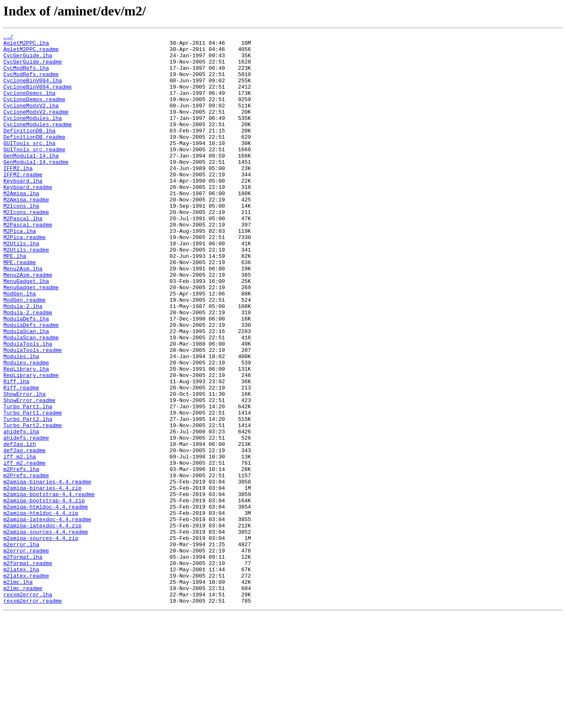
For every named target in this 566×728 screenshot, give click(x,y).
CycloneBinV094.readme (38, 98)
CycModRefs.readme (31, 83)
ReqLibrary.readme (31, 444)
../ (8, 38)
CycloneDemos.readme (34, 113)
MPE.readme (20, 308)
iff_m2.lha (20, 542)
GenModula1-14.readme (36, 188)
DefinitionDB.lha (29, 150)
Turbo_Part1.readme (33, 489)
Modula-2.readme (28, 369)
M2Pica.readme (24, 278)
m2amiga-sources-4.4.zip (41, 639)
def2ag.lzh (20, 527)
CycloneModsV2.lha (31, 120)
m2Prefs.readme (26, 564)
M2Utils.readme (26, 293)
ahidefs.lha (21, 512)
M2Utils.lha (21, 286)
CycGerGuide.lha (28, 60)
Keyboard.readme (28, 218)
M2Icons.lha (21, 241)
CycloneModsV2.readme (36, 128)
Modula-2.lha (23, 361)
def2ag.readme (24, 534)
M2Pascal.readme (28, 263)
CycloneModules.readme (38, 143)
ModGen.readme (24, 354)
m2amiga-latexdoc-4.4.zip (42, 624)
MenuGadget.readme (31, 339)
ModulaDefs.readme (31, 384)
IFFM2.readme (23, 203)
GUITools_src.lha (29, 165)
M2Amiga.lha (21, 226)
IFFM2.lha (18, 196)
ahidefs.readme (26, 519)
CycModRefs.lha (26, 75)
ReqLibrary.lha (26, 436)
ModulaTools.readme (33, 414)
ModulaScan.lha (26, 391)
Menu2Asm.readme (28, 323)
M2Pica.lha (20, 271)
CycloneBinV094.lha (33, 90)
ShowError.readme (29, 474)
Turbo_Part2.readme (33, 504)
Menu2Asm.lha (23, 316)
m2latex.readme (26, 685)
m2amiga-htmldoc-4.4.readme (46, 602)
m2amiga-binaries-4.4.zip (42, 579)
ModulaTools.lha (28, 406)
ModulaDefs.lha (26, 376)
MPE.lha (15, 301)
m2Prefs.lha (21, 557)
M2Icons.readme (26, 248)
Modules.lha (21, 421)
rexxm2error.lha (28, 707)
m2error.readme (26, 654)
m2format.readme (28, 669)
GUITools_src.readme (34, 173)
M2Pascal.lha (23, 256)
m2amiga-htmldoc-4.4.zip (41, 609)
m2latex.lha (21, 677)
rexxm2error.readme (33, 715)
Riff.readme (21, 459)
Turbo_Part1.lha (28, 481)
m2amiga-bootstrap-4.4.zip (44, 594)
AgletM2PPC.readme (31, 53)
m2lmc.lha (18, 692)
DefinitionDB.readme (34, 158)
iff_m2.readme (24, 549)
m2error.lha (21, 647)
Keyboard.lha (23, 211)
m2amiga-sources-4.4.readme (46, 632)
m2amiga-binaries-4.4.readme (47, 572)
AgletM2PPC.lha (26, 45)
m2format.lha (23, 662)
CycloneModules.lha (33, 135)
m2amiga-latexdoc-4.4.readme (47, 617)
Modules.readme (26, 429)
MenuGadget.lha (26, 331)
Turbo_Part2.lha (28, 496)
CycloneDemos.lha (29, 105)
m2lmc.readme (23, 700)
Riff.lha (16, 451)
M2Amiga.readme (26, 233)
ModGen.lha (20, 346)
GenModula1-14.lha (31, 181)
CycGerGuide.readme (33, 68)
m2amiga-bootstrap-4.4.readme (49, 587)
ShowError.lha (24, 466)
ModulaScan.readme (31, 399)
